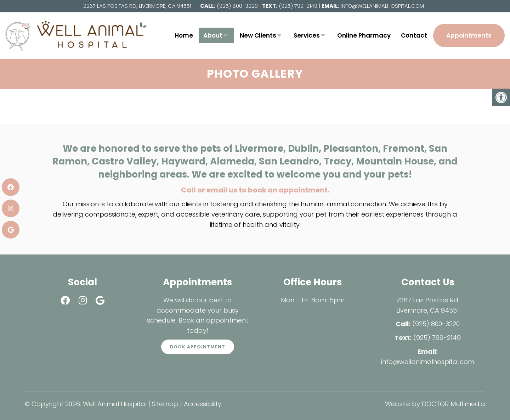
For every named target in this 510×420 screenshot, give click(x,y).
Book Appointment (198, 347)
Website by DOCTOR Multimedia (435, 404)
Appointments (469, 35)
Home (184, 35)
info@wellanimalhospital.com (382, 6)
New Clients (258, 35)
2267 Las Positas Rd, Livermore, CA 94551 (137, 6)
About (213, 35)
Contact (414, 35)
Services (307, 35)
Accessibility (203, 404)
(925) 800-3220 (237, 6)
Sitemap (165, 404)
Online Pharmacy (364, 35)
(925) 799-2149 (299, 6)
